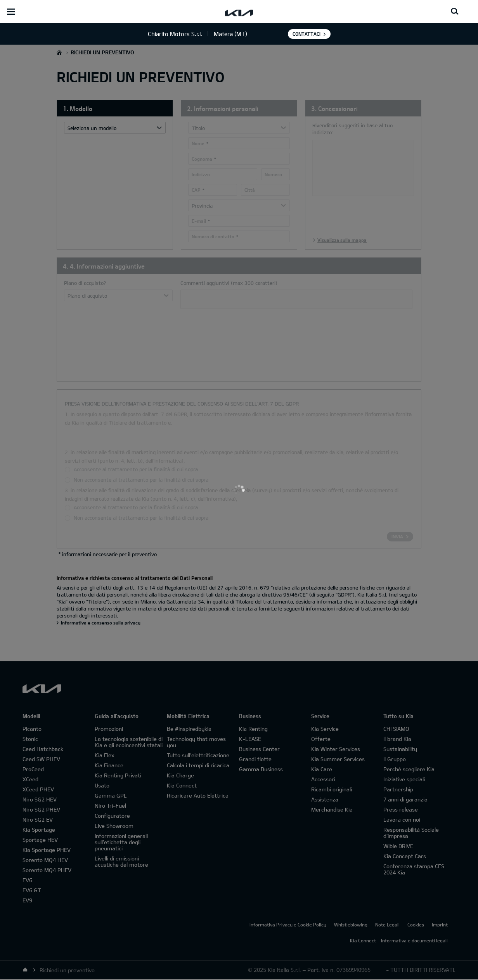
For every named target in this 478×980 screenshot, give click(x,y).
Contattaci (307, 34)
